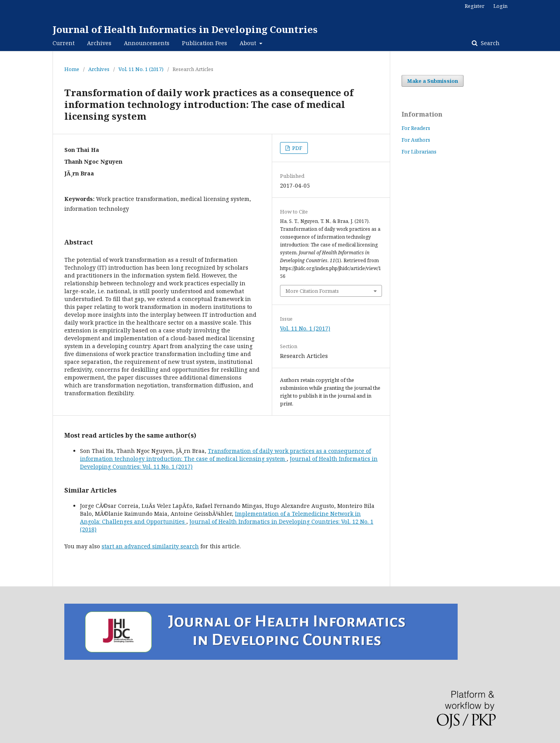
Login (500, 6)
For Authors (416, 140)
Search (489, 43)
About (249, 43)
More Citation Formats (312, 291)
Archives (99, 43)
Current (64, 43)
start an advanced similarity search (150, 546)
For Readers (416, 128)
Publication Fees (205, 43)
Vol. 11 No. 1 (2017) (141, 69)
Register (475, 6)
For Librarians (419, 152)
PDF (297, 148)
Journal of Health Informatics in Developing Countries (185, 29)
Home (72, 69)
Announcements (147, 43)
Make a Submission (433, 81)
